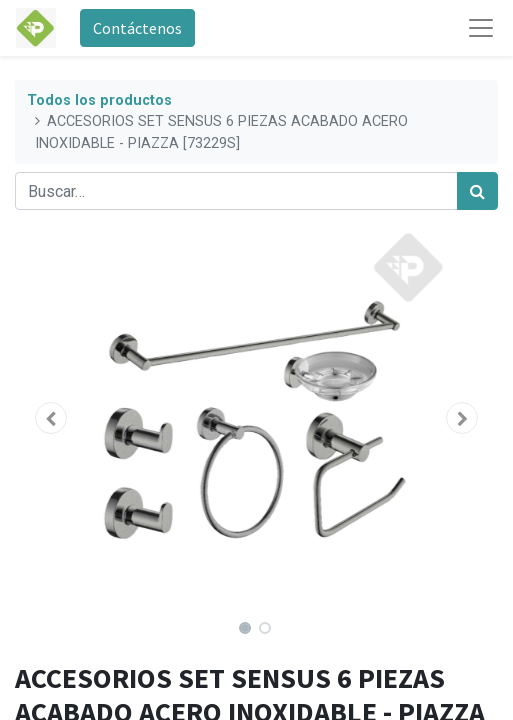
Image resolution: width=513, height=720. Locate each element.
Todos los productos (99, 100)
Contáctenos (137, 28)
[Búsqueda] (477, 191)
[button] (51, 418)
